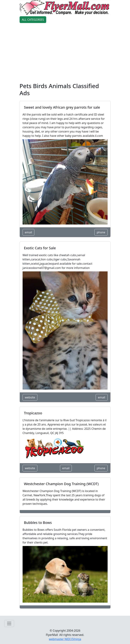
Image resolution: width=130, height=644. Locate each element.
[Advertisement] (65, 53)
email (28, 232)
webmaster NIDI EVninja (65, 639)
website (30, 397)
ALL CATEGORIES (33, 20)
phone (101, 232)
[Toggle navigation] (9, 623)
